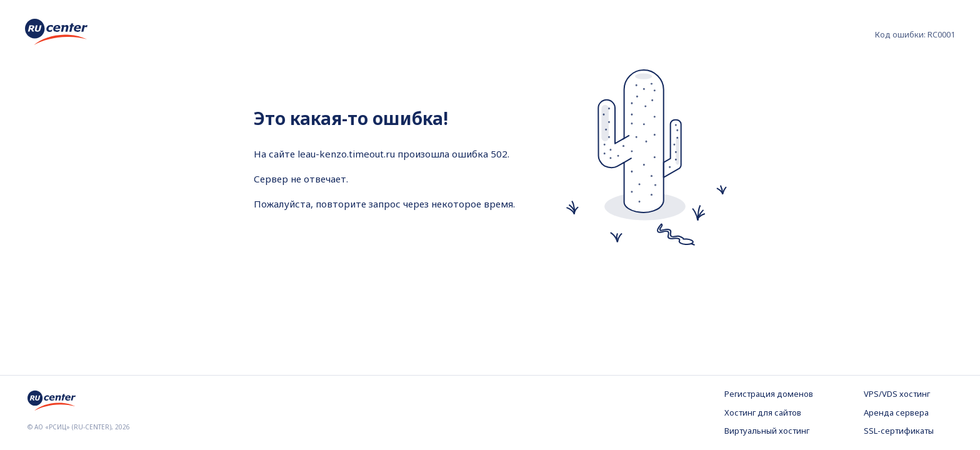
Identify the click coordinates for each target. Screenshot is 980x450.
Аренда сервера (896, 412)
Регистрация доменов (769, 394)
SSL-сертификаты (899, 431)
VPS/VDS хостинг (897, 394)
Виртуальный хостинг (767, 431)
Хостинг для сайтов (763, 412)
